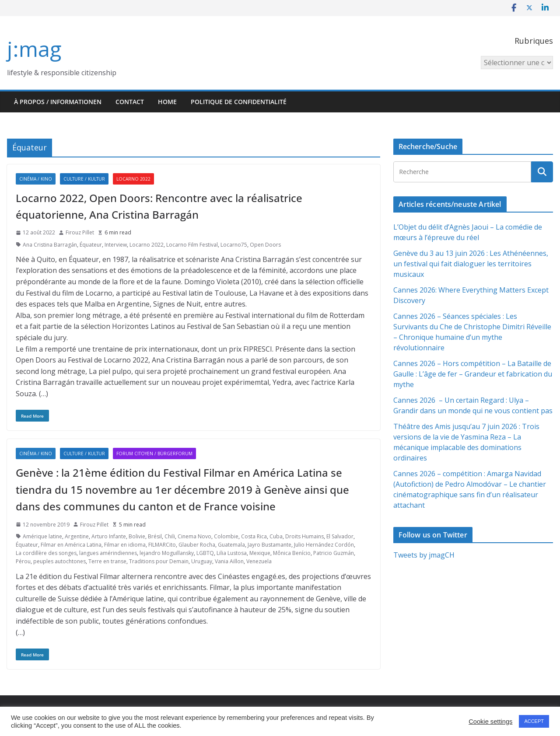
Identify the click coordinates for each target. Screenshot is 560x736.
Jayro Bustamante (269, 545)
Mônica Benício (292, 553)
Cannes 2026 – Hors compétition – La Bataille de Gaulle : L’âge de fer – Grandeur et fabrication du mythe (473, 374)
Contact (130, 102)
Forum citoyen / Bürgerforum (154, 453)
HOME (167, 102)
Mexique (260, 553)
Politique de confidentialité (239, 102)
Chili (170, 536)
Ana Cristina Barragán (50, 245)
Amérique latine (42, 536)
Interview (116, 245)
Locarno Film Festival (192, 245)
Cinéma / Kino (36, 179)
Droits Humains (304, 536)
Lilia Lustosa (232, 553)
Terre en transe (107, 561)
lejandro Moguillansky (167, 553)
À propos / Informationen (58, 102)
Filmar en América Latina (71, 545)
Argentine (77, 536)
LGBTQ (205, 553)
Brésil (155, 536)
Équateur (91, 245)
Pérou (23, 561)
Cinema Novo (194, 536)
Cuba (276, 536)
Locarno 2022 (133, 179)
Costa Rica (254, 536)
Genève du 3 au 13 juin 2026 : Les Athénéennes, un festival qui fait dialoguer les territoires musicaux (471, 264)
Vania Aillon (229, 561)
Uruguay (202, 561)
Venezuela (259, 561)
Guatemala (231, 545)
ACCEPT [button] (534, 721)
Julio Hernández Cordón (324, 545)
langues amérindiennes (108, 553)
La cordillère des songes (46, 553)
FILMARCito (162, 545)
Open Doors (265, 245)
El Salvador (340, 536)
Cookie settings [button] (490, 722)
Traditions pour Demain (159, 561)
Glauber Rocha (197, 545)
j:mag (34, 49)
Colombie (226, 536)
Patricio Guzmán (334, 553)
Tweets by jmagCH (424, 555)
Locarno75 (234, 245)
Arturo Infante (109, 536)
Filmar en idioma (125, 545)
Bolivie (137, 536)
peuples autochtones (59, 561)
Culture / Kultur (84, 179)
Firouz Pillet (80, 232)
